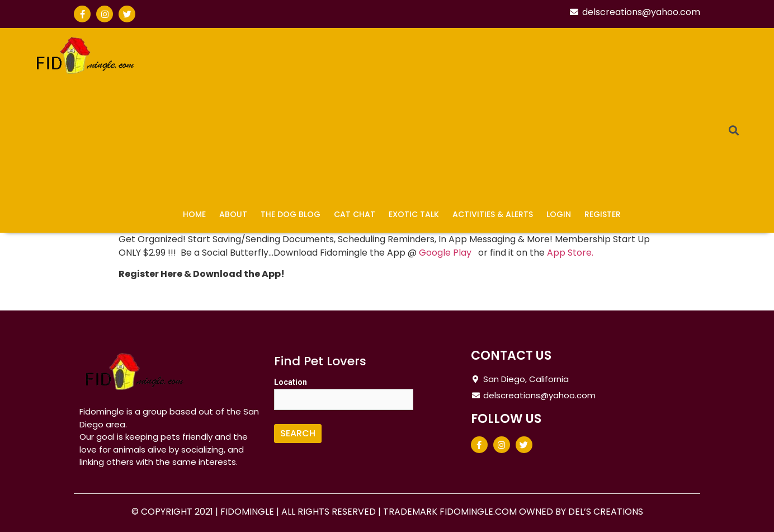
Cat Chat (355, 214)
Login (559, 214)
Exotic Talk (414, 214)
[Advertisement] (434, 117)
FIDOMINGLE (248, 512)
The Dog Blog (291, 214)
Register (603, 214)
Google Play (447, 253)
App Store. (570, 253)
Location (291, 382)
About (233, 214)
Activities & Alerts (493, 214)
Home (194, 214)
